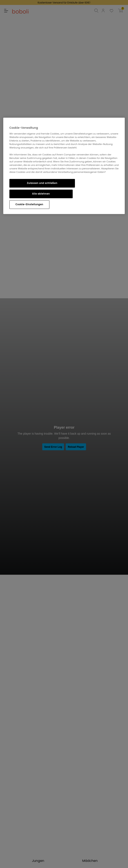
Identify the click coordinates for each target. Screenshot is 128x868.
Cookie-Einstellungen (29, 204)
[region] (64, 166)
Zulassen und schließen (42, 183)
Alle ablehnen (41, 194)
